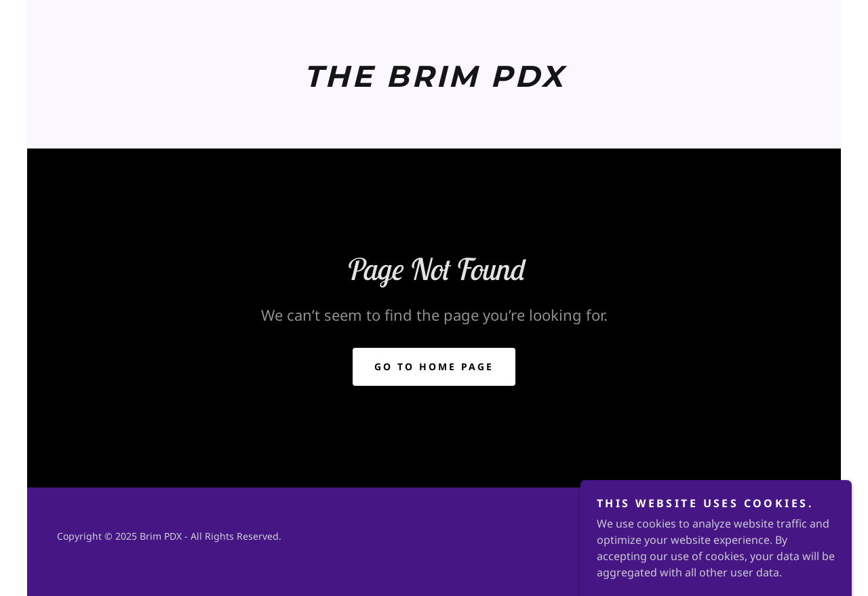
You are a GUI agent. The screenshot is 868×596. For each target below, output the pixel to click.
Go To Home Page (434, 366)
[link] (434, 83)
